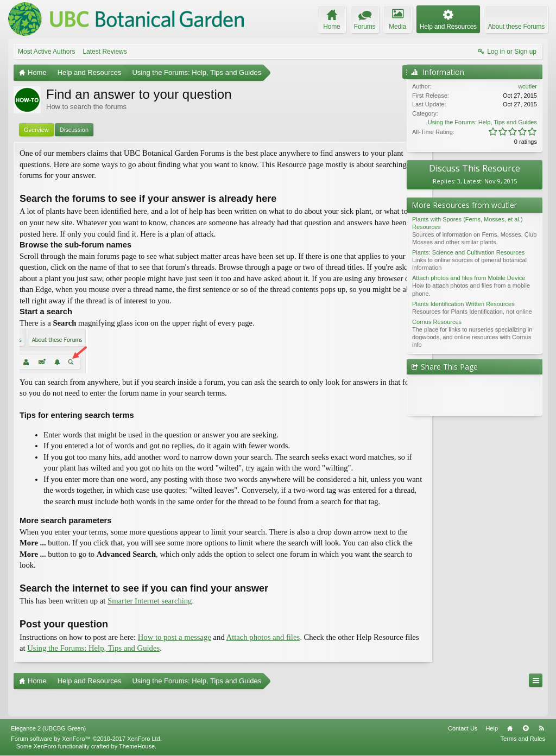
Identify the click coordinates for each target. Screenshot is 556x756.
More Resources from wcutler (464, 205)
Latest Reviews (105, 52)
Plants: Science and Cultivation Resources (468, 252)
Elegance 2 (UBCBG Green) (48, 729)
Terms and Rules (523, 739)
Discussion (74, 130)
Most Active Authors (46, 52)
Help (492, 729)
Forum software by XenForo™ (86, 739)
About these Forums (516, 27)
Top (526, 729)
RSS (541, 729)
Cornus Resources (437, 322)
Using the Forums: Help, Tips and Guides (482, 122)
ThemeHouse (137, 747)
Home (510, 729)
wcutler (527, 86)
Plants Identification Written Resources (463, 304)
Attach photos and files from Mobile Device (469, 278)
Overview (36, 130)
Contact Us (463, 729)
